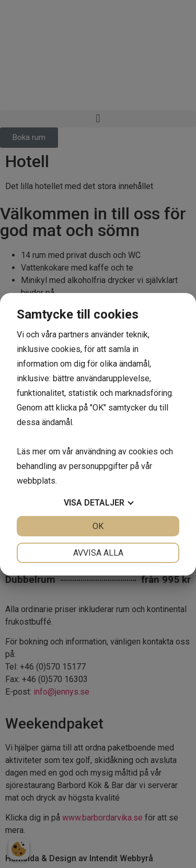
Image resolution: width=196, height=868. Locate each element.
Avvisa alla (98, 553)
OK (98, 526)
